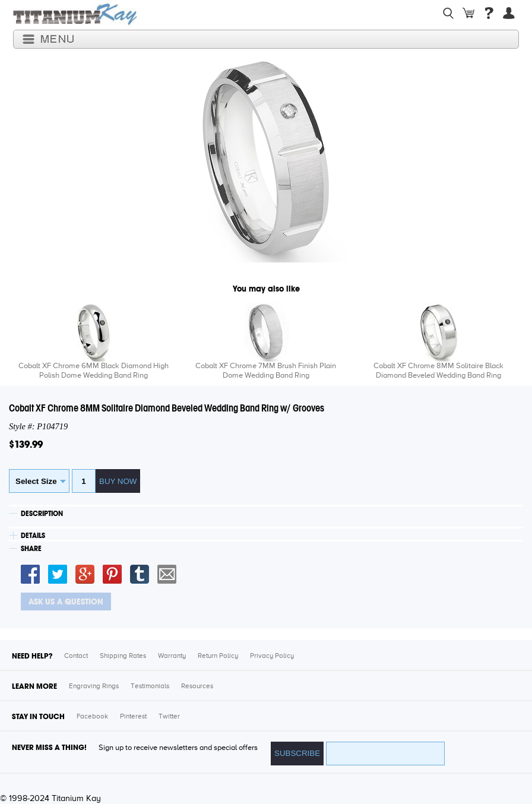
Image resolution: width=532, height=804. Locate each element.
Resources (197, 686)
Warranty (172, 656)
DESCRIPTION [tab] (42, 514)
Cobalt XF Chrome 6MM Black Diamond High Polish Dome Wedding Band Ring (94, 371)
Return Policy (218, 656)
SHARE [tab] (31, 549)
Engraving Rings (94, 686)
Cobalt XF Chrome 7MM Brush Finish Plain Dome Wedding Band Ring (266, 371)
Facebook (92, 717)
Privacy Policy (272, 656)
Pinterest (133, 717)
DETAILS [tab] (33, 536)
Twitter (169, 717)
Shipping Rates (123, 656)
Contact (76, 656)
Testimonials (150, 686)
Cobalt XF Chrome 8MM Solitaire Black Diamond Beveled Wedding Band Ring (438, 371)
